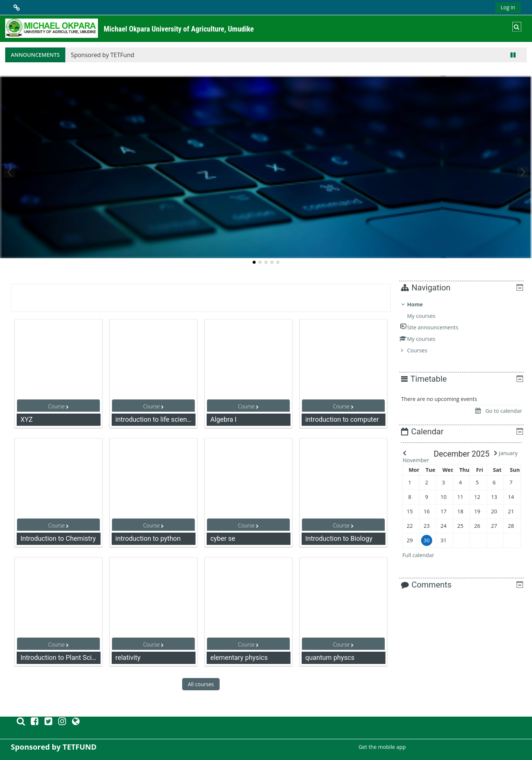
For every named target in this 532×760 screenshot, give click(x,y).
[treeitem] (464, 328)
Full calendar (424, 555)
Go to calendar (499, 411)
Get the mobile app (382, 747)
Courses (423, 350)
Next (523, 172)
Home (421, 304)
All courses (201, 684)
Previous (9, 172)
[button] (517, 27)
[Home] (52, 28)
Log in (508, 7)
